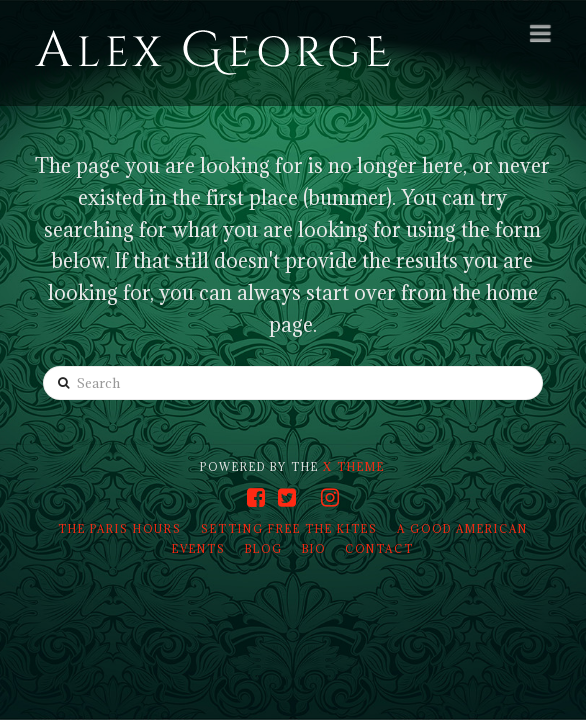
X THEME (354, 467)
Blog (264, 549)
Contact (379, 549)
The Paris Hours (120, 529)
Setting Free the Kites (289, 529)
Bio (314, 549)
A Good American (462, 529)
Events (199, 549)
